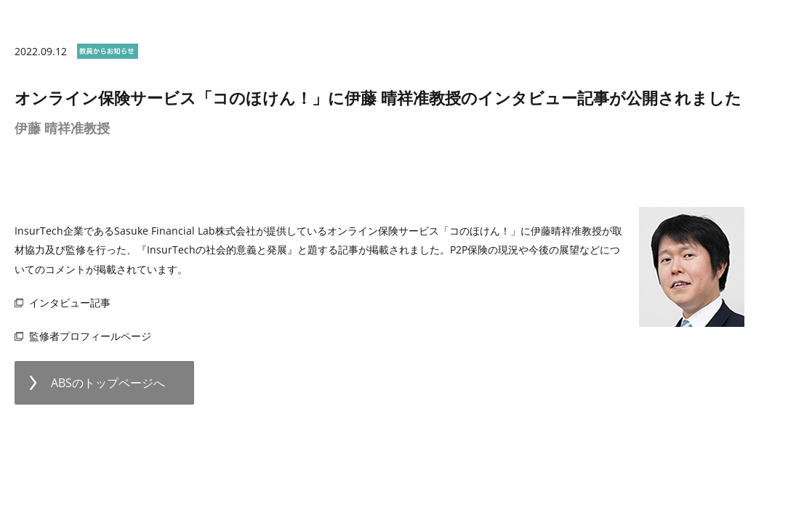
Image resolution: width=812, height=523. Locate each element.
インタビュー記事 (70, 303)
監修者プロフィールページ (90, 336)
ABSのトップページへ (108, 383)
